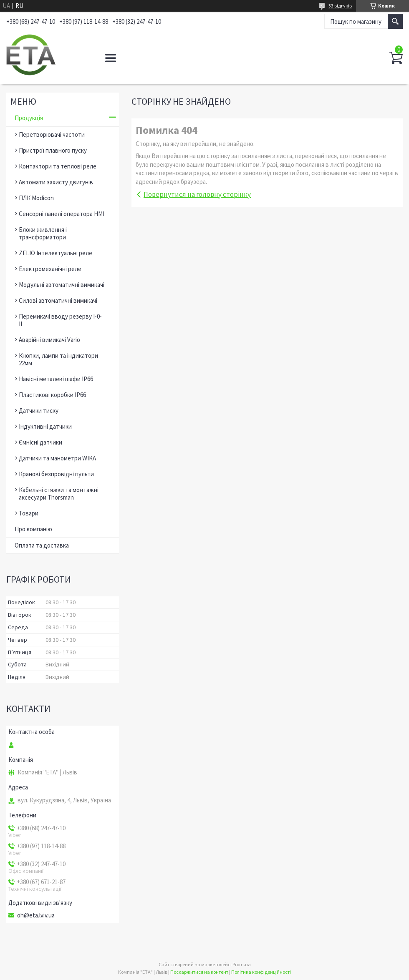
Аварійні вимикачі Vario (49, 340)
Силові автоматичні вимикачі (58, 300)
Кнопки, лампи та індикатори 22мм (58, 359)
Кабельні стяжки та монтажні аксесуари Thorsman (59, 494)
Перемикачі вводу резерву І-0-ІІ (60, 320)
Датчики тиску (39, 411)
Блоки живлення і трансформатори (43, 233)
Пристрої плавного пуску (53, 150)
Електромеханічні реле (50, 269)
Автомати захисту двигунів (56, 182)
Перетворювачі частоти (52, 134)
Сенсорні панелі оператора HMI (62, 214)
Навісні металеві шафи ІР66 (56, 379)
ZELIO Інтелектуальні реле (56, 253)
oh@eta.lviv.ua (36, 915)
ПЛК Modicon (36, 198)
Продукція (29, 118)
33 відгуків (340, 6)
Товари (29, 513)
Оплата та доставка (42, 545)
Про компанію (33, 529)
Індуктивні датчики (45, 426)
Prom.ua (242, 964)
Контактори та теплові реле (58, 166)
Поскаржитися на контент (199, 972)
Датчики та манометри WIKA (57, 458)
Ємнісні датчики (40, 442)
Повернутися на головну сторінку (197, 194)
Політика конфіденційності (261, 972)
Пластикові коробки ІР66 (52, 395)
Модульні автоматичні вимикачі (62, 285)
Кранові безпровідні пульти (56, 474)
